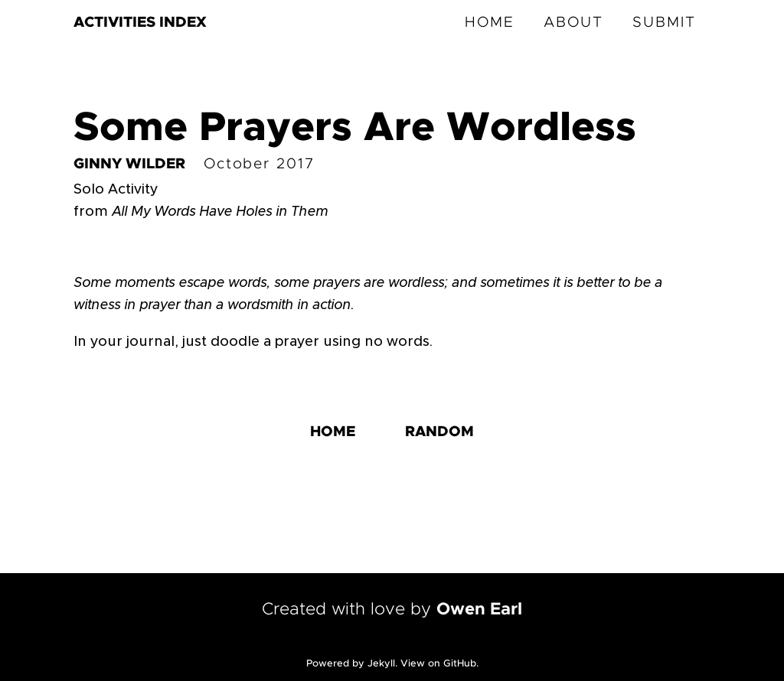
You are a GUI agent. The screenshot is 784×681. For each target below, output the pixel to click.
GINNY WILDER (129, 164)
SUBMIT (664, 23)
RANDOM (439, 432)
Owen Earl (479, 609)
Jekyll (381, 664)
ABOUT (573, 23)
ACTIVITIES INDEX (140, 23)
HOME (490, 23)
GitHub (460, 664)
